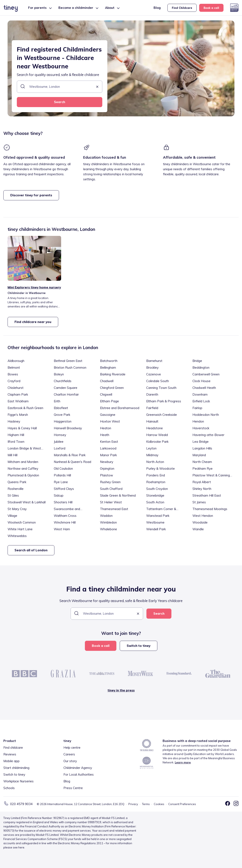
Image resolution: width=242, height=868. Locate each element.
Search (60, 102)
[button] (97, 87)
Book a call (211, 8)
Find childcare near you (33, 322)
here (21, 847)
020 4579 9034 (21, 804)
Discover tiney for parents (31, 195)
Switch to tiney (139, 646)
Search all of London (31, 550)
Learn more (183, 762)
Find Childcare (182, 8)
